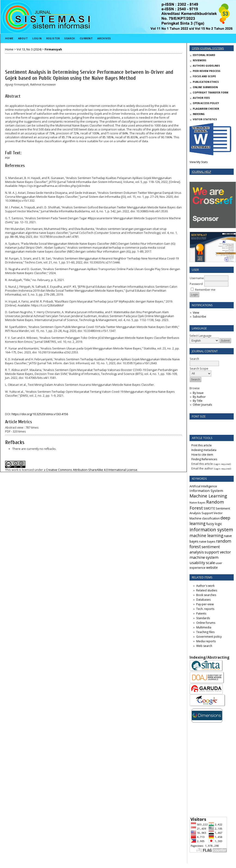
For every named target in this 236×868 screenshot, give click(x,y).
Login (37, 38)
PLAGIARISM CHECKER (206, 109)
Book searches (206, 595)
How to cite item (202, 455)
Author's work (205, 586)
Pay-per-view (205, 604)
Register (53, 38)
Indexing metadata (204, 450)
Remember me (205, 290)
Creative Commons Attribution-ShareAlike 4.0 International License (92, 470)
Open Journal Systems (208, 48)
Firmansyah (53, 49)
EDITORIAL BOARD (204, 55)
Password (196, 284)
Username (197, 278)
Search (70, 38)
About (23, 38)
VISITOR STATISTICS (205, 119)
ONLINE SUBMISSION (205, 87)
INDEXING (199, 114)
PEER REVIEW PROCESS (207, 71)
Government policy (209, 637)
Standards (203, 618)
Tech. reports (205, 609)
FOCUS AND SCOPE (204, 76)
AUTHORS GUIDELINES (206, 66)
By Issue (198, 393)
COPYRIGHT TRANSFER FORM (210, 93)
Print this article (202, 445)
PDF (8, 158)
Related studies (207, 590)
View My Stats (199, 162)
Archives (104, 38)
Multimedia (204, 627)
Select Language (201, 336)
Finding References (204, 459)
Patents (201, 613)
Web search (204, 646)
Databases (203, 600)
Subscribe (199, 317)
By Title (198, 401)
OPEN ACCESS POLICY (206, 103)
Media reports (206, 641)
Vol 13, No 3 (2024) (29, 49)
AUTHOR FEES (201, 98)
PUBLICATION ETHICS (206, 82)
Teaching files (205, 632)
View (196, 313)
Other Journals (202, 405)
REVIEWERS (199, 60)
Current (86, 38)
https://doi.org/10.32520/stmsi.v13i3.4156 (40, 414)
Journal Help (202, 172)
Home (9, 38)
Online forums (206, 623)
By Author (199, 397)
